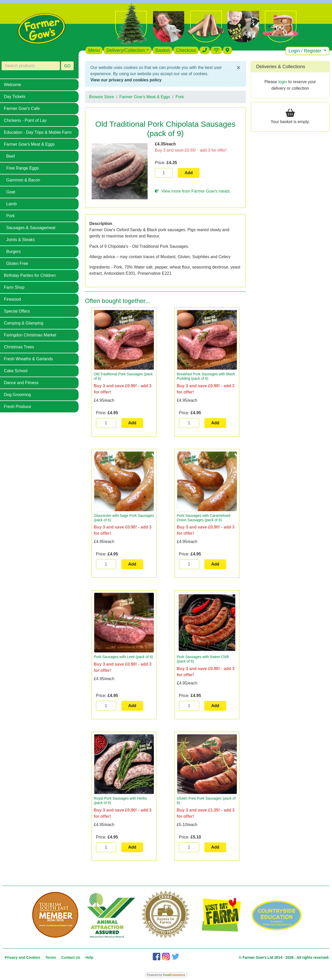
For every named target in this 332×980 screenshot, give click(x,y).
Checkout (186, 50)
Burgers (13, 252)
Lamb (11, 204)
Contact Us (71, 957)
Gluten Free (17, 263)
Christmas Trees (19, 347)
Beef (11, 156)
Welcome (12, 85)
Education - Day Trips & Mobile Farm (38, 132)
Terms (51, 957)
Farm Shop (14, 287)
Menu (94, 50)
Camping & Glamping (24, 323)
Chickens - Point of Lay (25, 120)
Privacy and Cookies (22, 957)
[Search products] (31, 66)
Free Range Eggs (22, 168)
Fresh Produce (18, 407)
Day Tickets (15, 97)
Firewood (12, 299)
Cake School (16, 371)
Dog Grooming (17, 395)
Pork (11, 216)
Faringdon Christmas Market (30, 335)
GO (67, 66)
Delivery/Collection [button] (126, 50)
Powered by (166, 975)
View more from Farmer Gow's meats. (193, 191)
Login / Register (305, 51)
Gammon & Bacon (23, 180)
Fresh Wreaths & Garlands (28, 359)
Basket (162, 50)
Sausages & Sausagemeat (31, 228)
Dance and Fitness (21, 383)
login (283, 82)
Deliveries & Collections (281, 67)
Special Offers (17, 311)
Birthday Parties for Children (30, 275)
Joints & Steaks (20, 240)
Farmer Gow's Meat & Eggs (29, 144)
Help (89, 957)
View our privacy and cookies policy (126, 80)
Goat (11, 192)
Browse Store (102, 97)
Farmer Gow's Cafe (22, 108)
